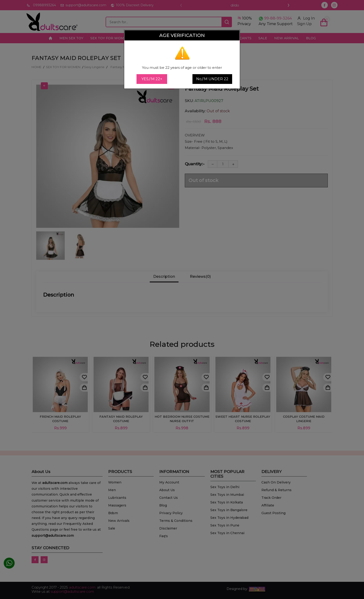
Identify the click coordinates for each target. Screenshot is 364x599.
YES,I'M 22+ (152, 79)
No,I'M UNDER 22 (212, 79)
